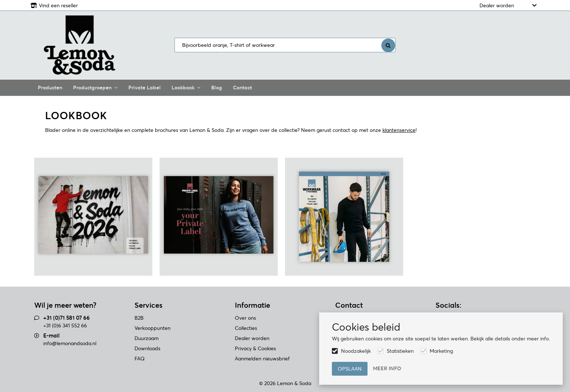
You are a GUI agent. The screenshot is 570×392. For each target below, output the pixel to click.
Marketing (441, 351)
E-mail (51, 336)
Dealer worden (497, 5)
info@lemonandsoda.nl (70, 343)
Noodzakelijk (356, 351)
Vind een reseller (58, 5)
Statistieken (400, 351)
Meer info (387, 368)
